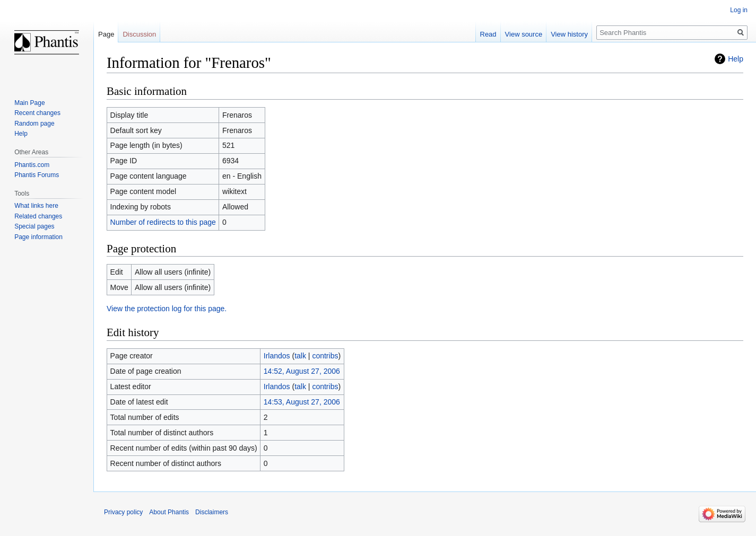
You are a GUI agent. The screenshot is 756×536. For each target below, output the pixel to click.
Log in (739, 10)
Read (488, 34)
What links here (36, 206)
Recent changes (37, 113)
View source (524, 34)
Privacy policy (123, 512)
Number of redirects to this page (163, 222)
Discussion (139, 34)
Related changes (38, 216)
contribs (325, 356)
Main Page (29, 103)
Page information (38, 237)
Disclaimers (212, 512)
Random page (34, 124)
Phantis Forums (37, 175)
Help (736, 59)
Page (106, 34)
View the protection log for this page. (167, 309)
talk (300, 356)
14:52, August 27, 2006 (302, 371)
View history (569, 34)
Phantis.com (32, 165)
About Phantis (169, 512)
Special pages (34, 226)
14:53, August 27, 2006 (302, 402)
